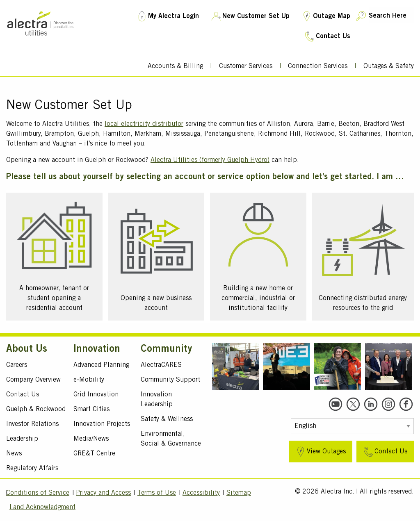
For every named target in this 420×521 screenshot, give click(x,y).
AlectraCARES (161, 365)
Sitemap (239, 493)
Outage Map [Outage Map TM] (325, 16)
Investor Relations (32, 424)
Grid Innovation (96, 395)
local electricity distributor (144, 124)
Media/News (91, 439)
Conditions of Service (38, 493)
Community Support (170, 380)
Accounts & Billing (175, 66)
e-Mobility (89, 380)
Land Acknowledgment (42, 507)
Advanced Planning (101, 365)
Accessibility (201, 493)
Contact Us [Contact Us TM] (327, 36)
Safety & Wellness (167, 419)
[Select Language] (352, 426)
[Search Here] (391, 15)
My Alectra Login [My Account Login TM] (167, 16)
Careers (17, 365)
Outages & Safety (389, 66)
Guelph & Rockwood (36, 410)
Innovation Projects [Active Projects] (102, 424)
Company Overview (33, 380)
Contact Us (23, 395)
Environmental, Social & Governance (171, 439)
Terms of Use (157, 493)
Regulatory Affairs (32, 469)
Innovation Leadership (157, 400)
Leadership (22, 439)
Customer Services (246, 66)
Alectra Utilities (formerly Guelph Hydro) (210, 160)
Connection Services (318, 66)
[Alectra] (40, 40)
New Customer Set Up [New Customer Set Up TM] (250, 16)
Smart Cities (91, 410)
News (14, 454)
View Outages (320, 452)
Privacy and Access (103, 493)
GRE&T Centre (94, 454)
